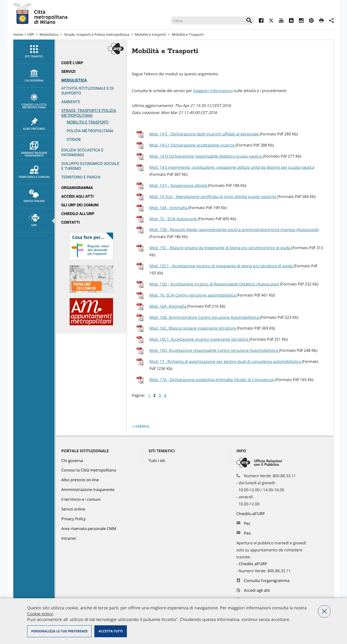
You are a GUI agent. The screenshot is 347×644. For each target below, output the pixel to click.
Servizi (68, 72)
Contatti (70, 222)
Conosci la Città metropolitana (34, 101)
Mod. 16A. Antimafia (168, 306)
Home (18, 34)
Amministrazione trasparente (34, 149)
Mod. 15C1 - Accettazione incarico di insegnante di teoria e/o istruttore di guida (221, 266)
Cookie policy (40, 614)
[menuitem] (34, 52)
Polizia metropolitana (90, 131)
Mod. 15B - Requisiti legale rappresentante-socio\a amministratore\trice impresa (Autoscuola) (234, 230)
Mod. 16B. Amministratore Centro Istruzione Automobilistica (205, 318)
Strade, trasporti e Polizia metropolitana (97, 34)
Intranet (69, 539)
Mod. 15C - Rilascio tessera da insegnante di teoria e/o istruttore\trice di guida (220, 248)
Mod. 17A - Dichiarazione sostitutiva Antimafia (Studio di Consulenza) (212, 380)
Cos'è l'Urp (72, 63)
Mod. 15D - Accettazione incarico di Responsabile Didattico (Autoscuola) (215, 284)
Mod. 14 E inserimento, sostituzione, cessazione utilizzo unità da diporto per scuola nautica (232, 167)
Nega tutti (324, 611)
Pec (247, 524)
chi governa (34, 76)
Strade (74, 140)
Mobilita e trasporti (150, 34)
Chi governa (72, 461)
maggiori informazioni (213, 91)
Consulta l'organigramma (267, 581)
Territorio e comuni (34, 172)
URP (30, 34)
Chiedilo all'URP (78, 214)
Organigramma (77, 188)
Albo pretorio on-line (80, 480)
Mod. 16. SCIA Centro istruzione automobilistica (193, 295)
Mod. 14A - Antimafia (169, 208)
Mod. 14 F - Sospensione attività (179, 186)
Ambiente (71, 102)
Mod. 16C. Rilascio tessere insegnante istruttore (193, 328)
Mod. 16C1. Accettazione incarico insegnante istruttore (199, 339)
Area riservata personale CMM (89, 529)
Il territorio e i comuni (81, 500)
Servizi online (34, 196)
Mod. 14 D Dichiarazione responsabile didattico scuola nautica (206, 156)
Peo (247, 533)
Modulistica (49, 34)
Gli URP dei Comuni (80, 205)
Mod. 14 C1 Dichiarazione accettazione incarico (192, 145)
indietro (142, 426)
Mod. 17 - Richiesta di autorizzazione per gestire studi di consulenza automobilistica (226, 362)
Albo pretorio (34, 124)
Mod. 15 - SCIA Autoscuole (174, 219)
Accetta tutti (110, 631)
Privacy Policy (73, 519)
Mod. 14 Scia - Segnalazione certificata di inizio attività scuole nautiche (213, 197)
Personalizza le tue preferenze (59, 631)
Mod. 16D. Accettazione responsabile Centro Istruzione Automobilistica (214, 351)
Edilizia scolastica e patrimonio (82, 153)
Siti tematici (34, 52)
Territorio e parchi (81, 177)
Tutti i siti (157, 461)
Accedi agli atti (78, 196)
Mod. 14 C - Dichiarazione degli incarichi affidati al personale (204, 134)
